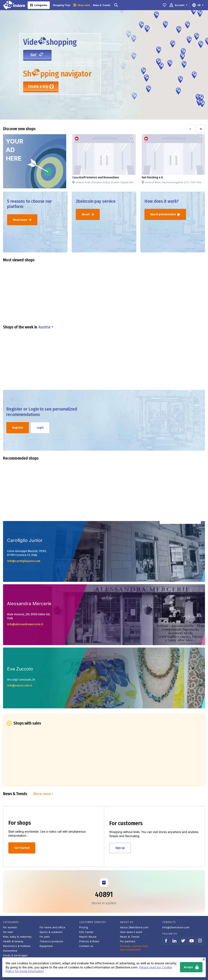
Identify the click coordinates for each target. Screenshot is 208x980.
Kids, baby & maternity (17, 937)
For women (10, 927)
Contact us (86, 946)
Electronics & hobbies (17, 946)
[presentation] (191, 129)
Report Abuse (88, 937)
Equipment (46, 946)
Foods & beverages (15, 955)
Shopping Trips (62, 5)
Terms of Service (174, 970)
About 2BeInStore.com (134, 927)
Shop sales (82, 5)
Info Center (86, 932)
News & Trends (102, 5)
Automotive (10, 951)
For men (8, 932)
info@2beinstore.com (176, 927)
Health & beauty (13, 941)
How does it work (131, 932)
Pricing (84, 927)
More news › (43, 794)
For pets (45, 937)
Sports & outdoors (51, 932)
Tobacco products (51, 941)
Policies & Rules (89, 941)
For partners (128, 941)
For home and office (52, 927)
